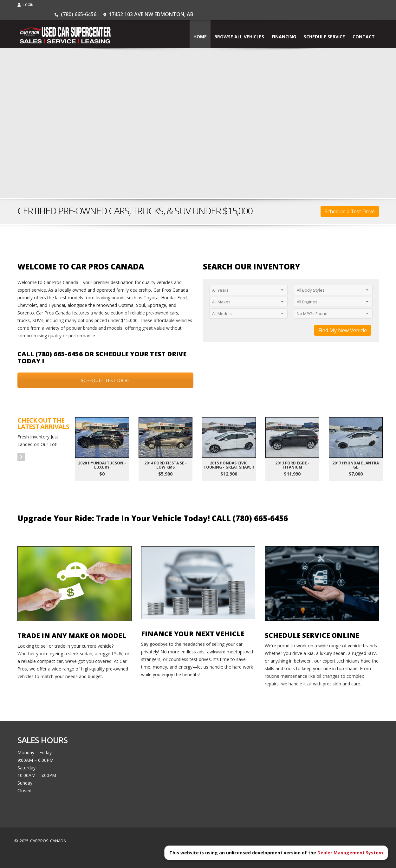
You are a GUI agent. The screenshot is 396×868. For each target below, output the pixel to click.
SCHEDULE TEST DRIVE (105, 380)
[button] (21, 457)
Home (200, 27)
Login (26, 5)
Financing (284, 27)
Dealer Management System (350, 853)
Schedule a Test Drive (350, 211)
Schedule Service (324, 27)
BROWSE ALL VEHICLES (239, 27)
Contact (364, 27)
